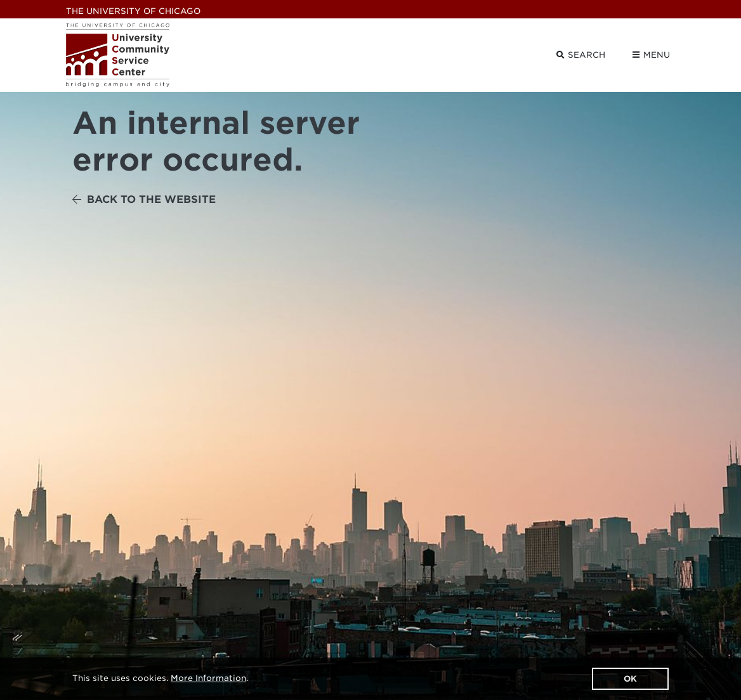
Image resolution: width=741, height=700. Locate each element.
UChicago (133, 11)
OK (630, 679)
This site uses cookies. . (160, 678)
